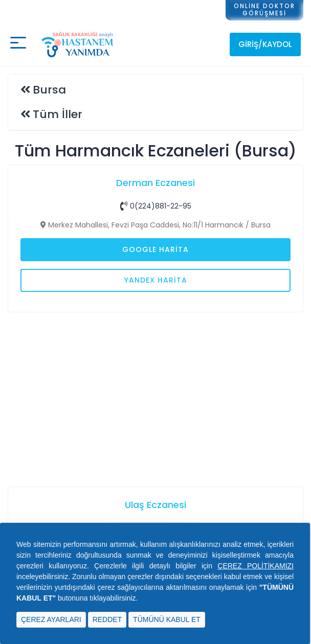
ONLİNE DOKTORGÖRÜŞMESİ (264, 9)
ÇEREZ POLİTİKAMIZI (256, 566)
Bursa (49, 90)
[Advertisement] (155, 398)
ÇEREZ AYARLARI (51, 619)
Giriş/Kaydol (265, 44)
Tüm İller (58, 114)
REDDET (107, 619)
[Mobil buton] (18, 44)
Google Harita (155, 249)
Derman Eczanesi (155, 183)
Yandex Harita (156, 280)
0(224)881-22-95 (156, 206)
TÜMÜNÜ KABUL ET (167, 619)
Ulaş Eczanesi (155, 505)
